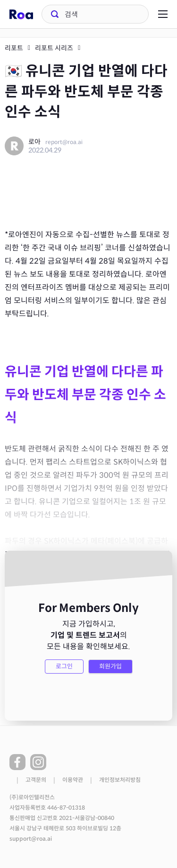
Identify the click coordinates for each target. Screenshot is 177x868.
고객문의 (36, 780)
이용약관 (73, 780)
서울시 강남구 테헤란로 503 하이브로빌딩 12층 (65, 828)
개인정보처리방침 (120, 780)
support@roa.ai (31, 839)
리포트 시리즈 (54, 48)
